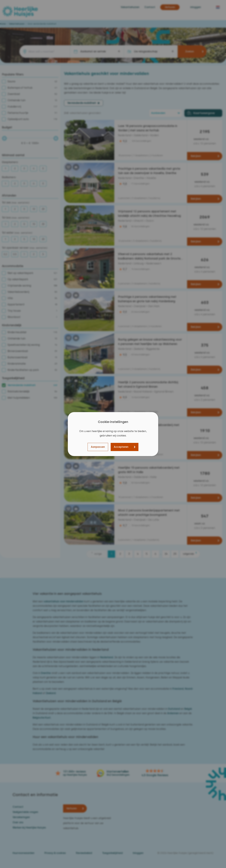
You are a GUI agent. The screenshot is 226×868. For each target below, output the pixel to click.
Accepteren (121, 447)
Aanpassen (98, 447)
